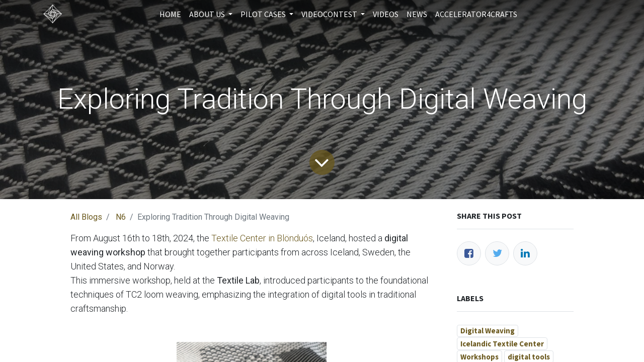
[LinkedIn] (525, 253)
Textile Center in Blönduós (262, 238)
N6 (121, 217)
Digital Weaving (488, 331)
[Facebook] (469, 253)
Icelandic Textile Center (502, 344)
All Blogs (86, 217)
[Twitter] (497, 253)
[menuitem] (170, 14)
